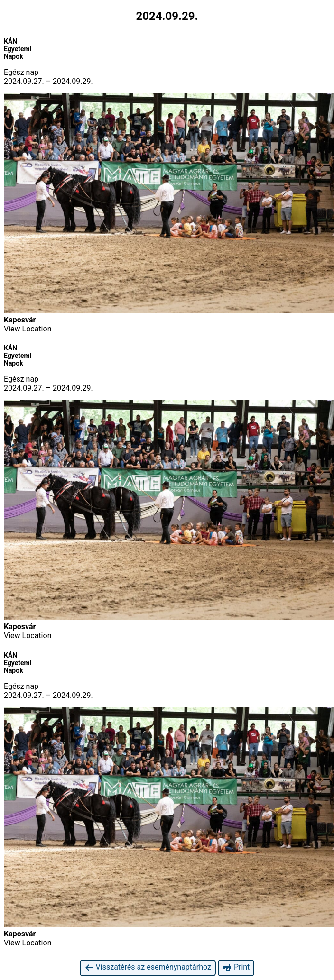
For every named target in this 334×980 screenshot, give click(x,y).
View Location (28, 329)
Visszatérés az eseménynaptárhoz (148, 967)
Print (236, 967)
